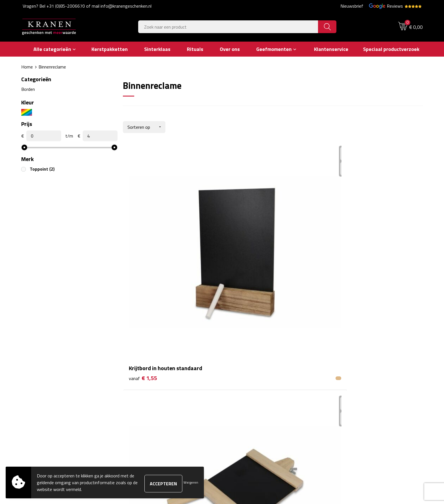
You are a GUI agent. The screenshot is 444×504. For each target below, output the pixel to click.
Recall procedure (344, 390)
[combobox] (228, 27)
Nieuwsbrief (352, 6)
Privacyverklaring (345, 382)
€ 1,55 (143, 252)
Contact (237, 348)
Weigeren (191, 482)
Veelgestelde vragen (149, 364)
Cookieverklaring (344, 356)
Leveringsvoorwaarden (350, 373)
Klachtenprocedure (346, 364)
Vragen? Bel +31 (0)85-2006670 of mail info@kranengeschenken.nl (87, 6)
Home (27, 67)
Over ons (138, 348)
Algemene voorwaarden (351, 348)
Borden (28, 89)
